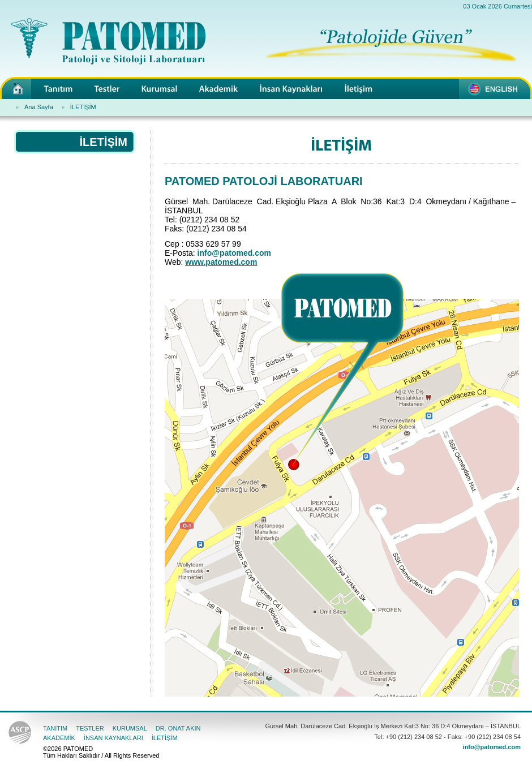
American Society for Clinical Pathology (20, 734)
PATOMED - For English (495, 88)
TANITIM (55, 728)
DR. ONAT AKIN (178, 728)
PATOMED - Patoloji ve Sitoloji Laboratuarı (16, 88)
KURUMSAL (130, 728)
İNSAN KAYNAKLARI (113, 738)
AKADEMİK (59, 738)
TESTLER (90, 728)
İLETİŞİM (83, 107)
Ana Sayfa (39, 107)
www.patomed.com (221, 262)
